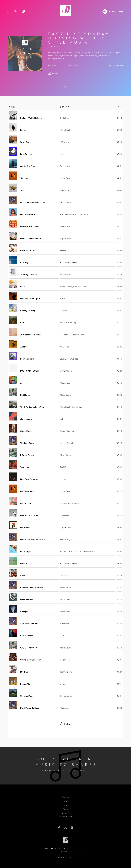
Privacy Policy (65, 852)
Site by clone (66, 858)
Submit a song (65, 817)
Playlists (65, 797)
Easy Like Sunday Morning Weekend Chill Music (79, 38)
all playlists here (99, 56)
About (66, 809)
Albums (65, 805)
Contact (65, 813)
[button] (121, 11)
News (66, 801)
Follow (55, 74)
